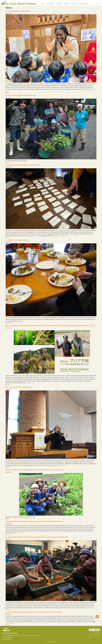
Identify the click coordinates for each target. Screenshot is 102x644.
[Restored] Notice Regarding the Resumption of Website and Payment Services (34, 521)
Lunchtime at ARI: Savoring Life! (17, 240)
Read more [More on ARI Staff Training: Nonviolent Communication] (63, 236)
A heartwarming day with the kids (18, 11)
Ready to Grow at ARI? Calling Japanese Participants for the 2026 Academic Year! (35, 470)
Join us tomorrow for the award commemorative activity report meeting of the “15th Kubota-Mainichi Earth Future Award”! (50, 325)
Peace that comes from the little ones (19, 387)
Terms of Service (96, 637)
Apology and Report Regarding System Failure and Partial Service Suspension (34, 612)
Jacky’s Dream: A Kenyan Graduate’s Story (21, 95)
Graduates (59, 4)
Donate (67, 4)
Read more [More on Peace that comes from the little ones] (63, 465)
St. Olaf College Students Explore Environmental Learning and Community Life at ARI (37, 537)
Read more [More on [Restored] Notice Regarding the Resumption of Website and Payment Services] (21, 533)
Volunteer (74, 4)
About (43, 4)
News (9, 93)
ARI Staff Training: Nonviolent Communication (23, 165)
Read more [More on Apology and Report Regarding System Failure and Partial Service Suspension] (10, 623)
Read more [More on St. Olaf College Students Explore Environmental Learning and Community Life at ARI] (90, 608)
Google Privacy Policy (94, 636)
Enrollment (50, 4)
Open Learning (84, 4)
